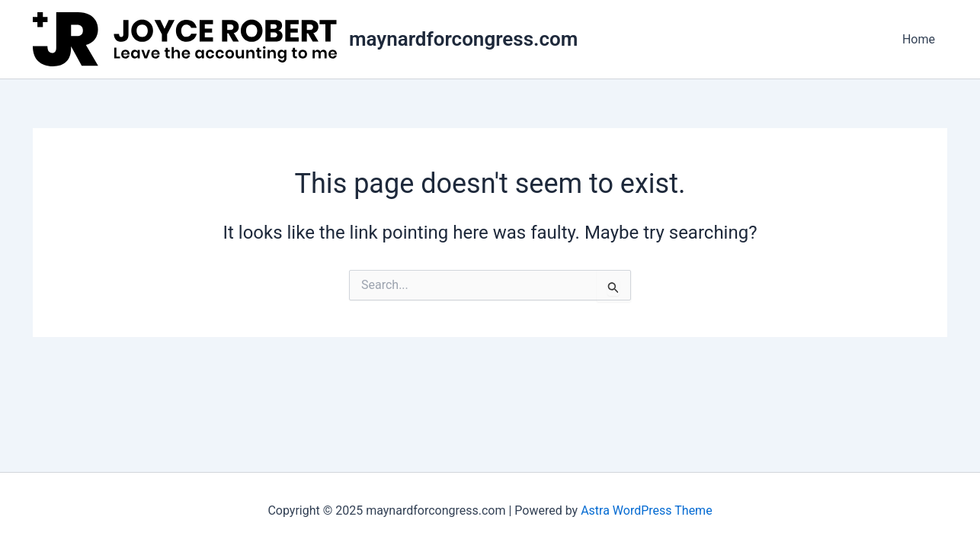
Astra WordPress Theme (646, 510)
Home (919, 39)
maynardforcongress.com (463, 39)
